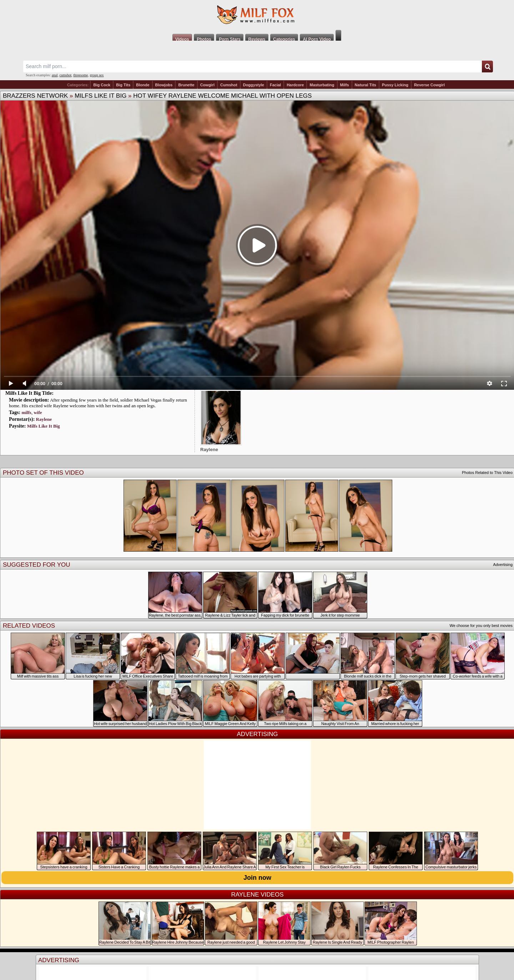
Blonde (143, 85)
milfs (26, 412)
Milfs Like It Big (100, 96)
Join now (257, 878)
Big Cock (102, 85)
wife (38, 412)
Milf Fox (257, 15)
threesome (80, 75)
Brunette (186, 85)
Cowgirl (207, 85)
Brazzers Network (35, 96)
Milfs (345, 85)
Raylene (44, 419)
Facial (275, 85)
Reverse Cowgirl (429, 85)
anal (55, 75)
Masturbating (322, 85)
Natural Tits (366, 85)
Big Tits (123, 85)
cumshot (65, 75)
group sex (97, 75)
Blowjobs (164, 85)
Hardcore (295, 85)
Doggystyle (254, 85)
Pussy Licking (395, 85)
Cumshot (229, 85)
